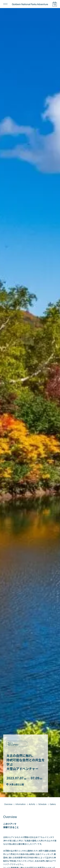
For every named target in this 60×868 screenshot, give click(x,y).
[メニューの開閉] (5, 4)
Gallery (53, 759)
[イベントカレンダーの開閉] (55, 4)
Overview (8, 759)
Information (21, 759)
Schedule (42, 759)
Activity (32, 759)
